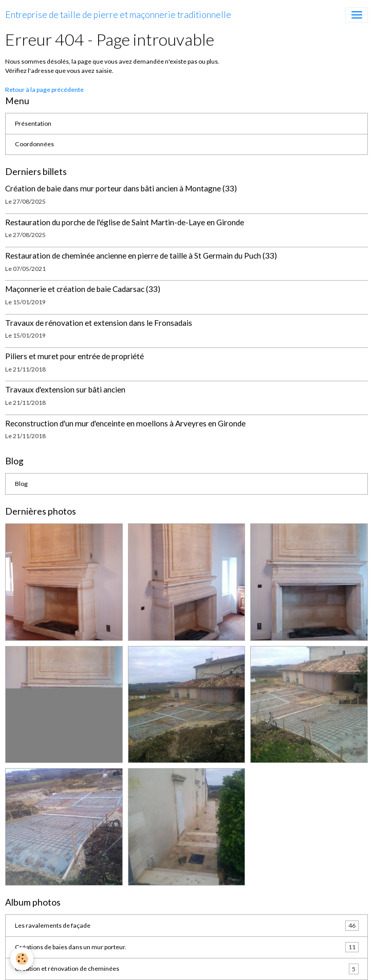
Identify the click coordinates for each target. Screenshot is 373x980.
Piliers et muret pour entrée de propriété (74, 356)
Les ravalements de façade (187, 926)
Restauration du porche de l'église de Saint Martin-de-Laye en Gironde (125, 222)
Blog (21, 484)
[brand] (118, 15)
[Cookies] (22, 959)
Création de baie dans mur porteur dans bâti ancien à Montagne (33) (121, 188)
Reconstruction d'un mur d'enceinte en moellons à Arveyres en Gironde (125, 423)
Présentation (33, 123)
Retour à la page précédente (44, 90)
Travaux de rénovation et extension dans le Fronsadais (99, 323)
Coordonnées (34, 144)
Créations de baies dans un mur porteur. (187, 947)
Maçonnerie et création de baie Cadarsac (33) (83, 289)
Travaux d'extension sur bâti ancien (65, 389)
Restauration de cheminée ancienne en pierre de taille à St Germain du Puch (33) (141, 256)
